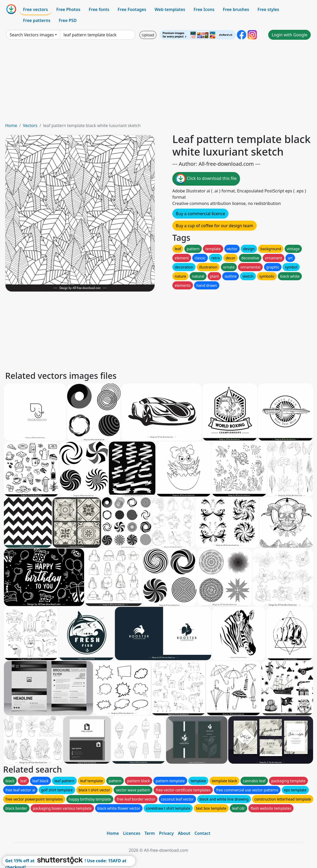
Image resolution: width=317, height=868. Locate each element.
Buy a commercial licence (200, 214)
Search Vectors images (32, 35)
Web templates (170, 9)
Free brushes (236, 9)
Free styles (268, 9)
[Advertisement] (158, 83)
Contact (202, 833)
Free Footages (132, 9)
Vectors (30, 125)
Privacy (166, 833)
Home (11, 125)
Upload (148, 35)
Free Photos (68, 9)
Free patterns (37, 20)
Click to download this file (206, 179)
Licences (132, 833)
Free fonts (99, 9)
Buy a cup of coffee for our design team (215, 226)
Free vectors (35, 9)
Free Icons (204, 9)
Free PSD (68, 20)
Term (150, 833)
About (184, 833)
